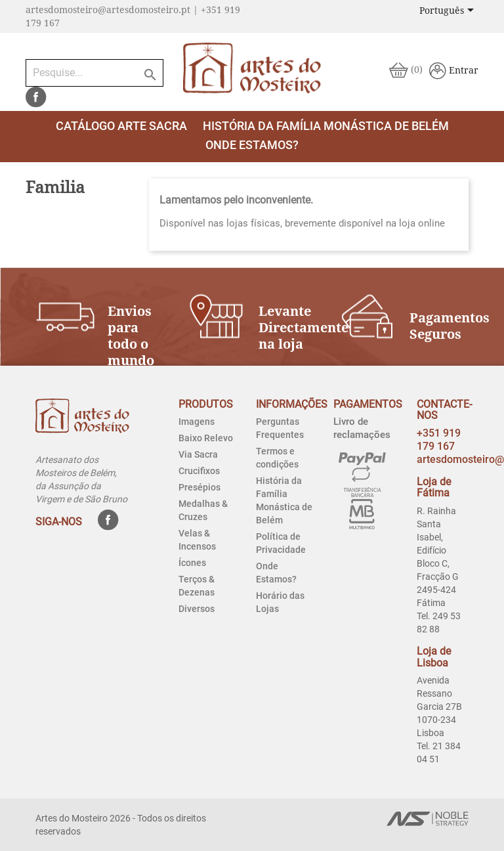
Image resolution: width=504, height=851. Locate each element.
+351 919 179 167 (439, 440)
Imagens (197, 422)
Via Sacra (198, 454)
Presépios (199, 487)
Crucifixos (199, 471)
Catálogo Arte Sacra (121, 126)
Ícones (192, 563)
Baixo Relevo (206, 438)
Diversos (197, 609)
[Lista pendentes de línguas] (449, 11)
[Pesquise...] (94, 73)
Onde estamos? (252, 145)
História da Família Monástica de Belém (326, 126)
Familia (55, 187)
